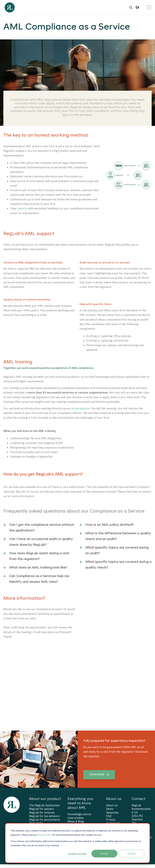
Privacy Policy (45, 835)
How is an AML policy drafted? (107, 528)
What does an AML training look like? (35, 571)
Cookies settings (77, 853)
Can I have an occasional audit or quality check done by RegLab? (38, 545)
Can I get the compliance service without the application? (39, 530)
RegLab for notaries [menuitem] (42, 816)
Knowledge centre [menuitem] (79, 818)
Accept (104, 853)
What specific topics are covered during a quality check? (115, 568)
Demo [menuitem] (110, 813)
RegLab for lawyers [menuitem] (42, 813)
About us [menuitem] (112, 809)
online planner (82, 411)
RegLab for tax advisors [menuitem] (44, 820)
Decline (132, 853)
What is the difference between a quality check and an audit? (115, 539)
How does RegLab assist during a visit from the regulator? (36, 559)
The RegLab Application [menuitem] (44, 809)
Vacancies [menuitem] (112, 816)
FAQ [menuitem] (109, 820)
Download (99, 778)
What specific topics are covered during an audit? (114, 553)
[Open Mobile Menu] (149, 8)
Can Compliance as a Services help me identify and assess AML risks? (36, 582)
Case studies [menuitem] (76, 821)
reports (22, 209)
